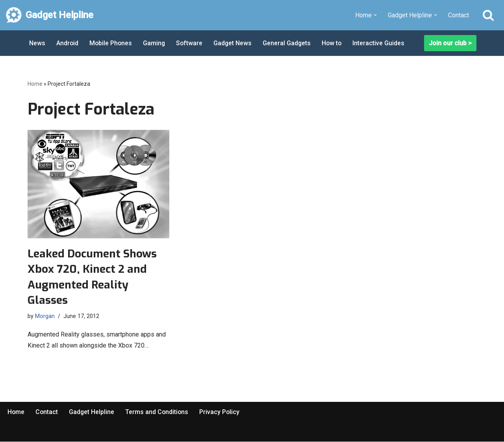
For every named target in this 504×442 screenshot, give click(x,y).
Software (191, 43)
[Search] (488, 15)
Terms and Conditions (158, 412)
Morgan (45, 316)
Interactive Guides (382, 43)
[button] (375, 15)
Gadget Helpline (93, 412)
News (37, 43)
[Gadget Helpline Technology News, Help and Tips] (50, 15)
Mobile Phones (111, 43)
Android (68, 43)
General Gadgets (289, 43)
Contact (459, 15)
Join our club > (450, 43)
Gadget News (235, 43)
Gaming (155, 43)
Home (35, 84)
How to (335, 43)
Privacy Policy (221, 412)
